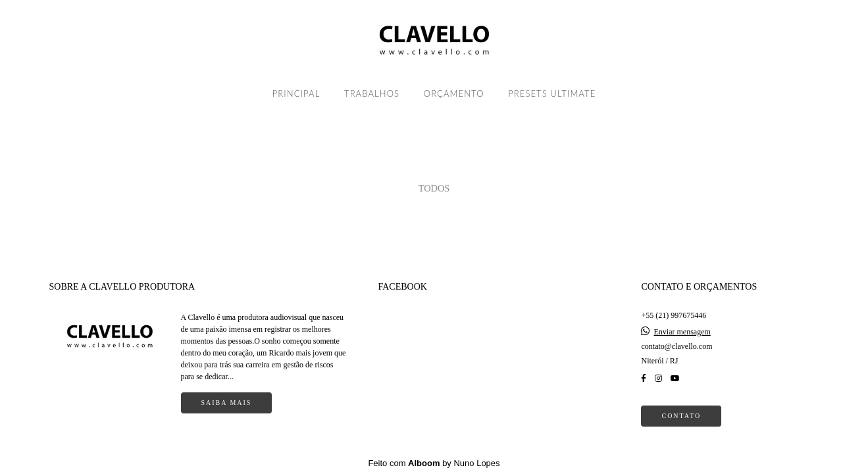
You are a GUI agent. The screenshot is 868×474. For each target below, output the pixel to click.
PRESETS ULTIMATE (552, 93)
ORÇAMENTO (454, 93)
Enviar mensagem (682, 332)
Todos (434, 188)
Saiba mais (227, 403)
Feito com (434, 463)
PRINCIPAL (296, 93)
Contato (681, 416)
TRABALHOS (372, 93)
